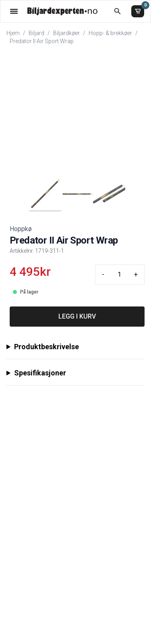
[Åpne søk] (117, 11)
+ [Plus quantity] (136, 274)
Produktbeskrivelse (47, 347)
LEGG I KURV (77, 316)
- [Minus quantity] (103, 274)
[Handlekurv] (138, 11)
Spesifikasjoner (40, 373)
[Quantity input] (119, 275)
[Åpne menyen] (14, 11)
